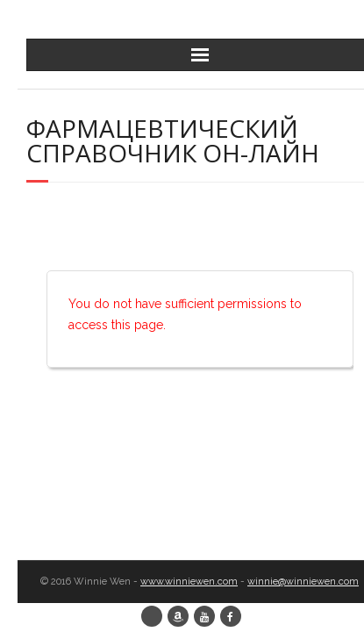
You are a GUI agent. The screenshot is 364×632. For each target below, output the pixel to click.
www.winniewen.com (189, 582)
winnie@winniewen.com (303, 582)
